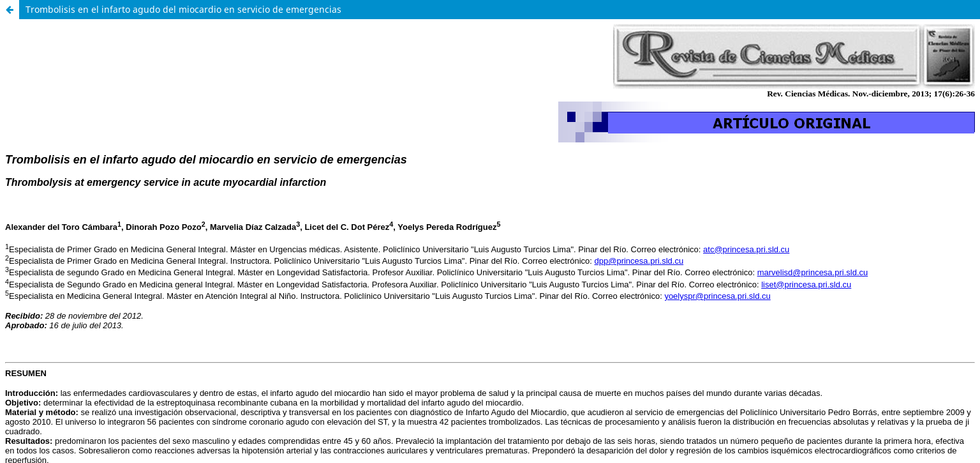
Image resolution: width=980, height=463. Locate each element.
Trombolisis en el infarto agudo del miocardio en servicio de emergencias (183, 9)
